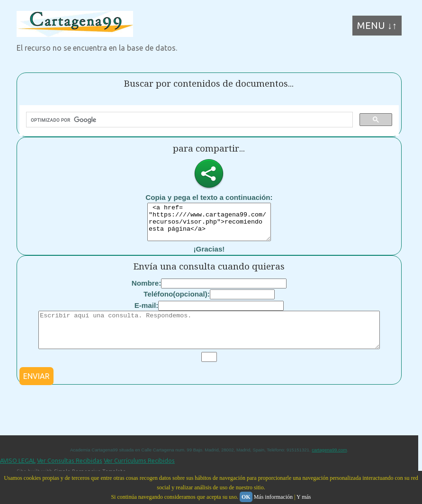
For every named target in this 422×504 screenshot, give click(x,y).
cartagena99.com (329, 464)
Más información (273, 497)
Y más (304, 497)
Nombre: (146, 290)
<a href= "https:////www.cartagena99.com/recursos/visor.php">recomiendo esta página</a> (209, 225)
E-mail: (147, 312)
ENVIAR (36, 390)
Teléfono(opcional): (177, 301)
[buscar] (189, 120)
